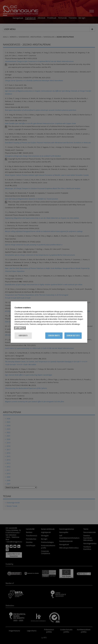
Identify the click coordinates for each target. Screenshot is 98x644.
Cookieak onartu (54, 336)
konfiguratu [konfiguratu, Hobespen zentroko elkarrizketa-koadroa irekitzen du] (23, 336)
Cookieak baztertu (73, 336)
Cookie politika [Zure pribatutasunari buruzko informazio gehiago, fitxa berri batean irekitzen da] (20, 328)
